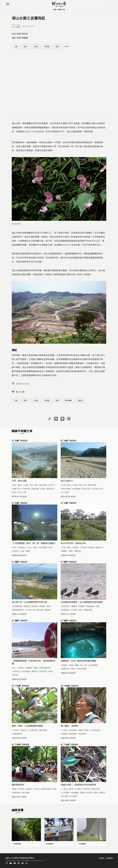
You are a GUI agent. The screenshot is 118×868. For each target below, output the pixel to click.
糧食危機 (92, 485)
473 (20, 392)
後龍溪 (91, 547)
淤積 (43, 489)
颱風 (28, 551)
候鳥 (98, 606)
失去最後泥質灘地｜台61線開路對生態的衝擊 (82, 602)
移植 (55, 789)
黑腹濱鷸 (90, 606)
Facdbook (7, 863)
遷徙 (81, 730)
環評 (25, 46)
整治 (36, 547)
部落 (51, 671)
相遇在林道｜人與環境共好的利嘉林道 (78, 785)
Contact (15, 863)
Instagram (19, 863)
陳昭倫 (35, 671)
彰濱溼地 (66, 610)
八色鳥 (36, 46)
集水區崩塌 (66, 489)
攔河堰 (78, 551)
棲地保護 (43, 730)
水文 (14, 27)
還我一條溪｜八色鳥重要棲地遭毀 (27, 726)
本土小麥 (22, 492)
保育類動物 (18, 734)
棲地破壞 (73, 734)
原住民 (16, 675)
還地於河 (51, 489)
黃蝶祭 (29, 789)
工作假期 (66, 793)
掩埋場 (35, 606)
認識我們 (109, 858)
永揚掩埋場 (18, 606)
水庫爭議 (17, 844)
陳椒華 (48, 610)
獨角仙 (103, 793)
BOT (15, 668)
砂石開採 (73, 730)
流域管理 (43, 547)
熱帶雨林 (17, 793)
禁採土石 (24, 730)
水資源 (95, 489)
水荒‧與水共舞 (19, 481)
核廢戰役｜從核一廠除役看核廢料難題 (78, 661)
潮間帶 (74, 606)
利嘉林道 (87, 789)
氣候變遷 (77, 489)
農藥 (83, 793)
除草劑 (89, 793)
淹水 (15, 547)
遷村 (71, 551)
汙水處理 (73, 796)
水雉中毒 (26, 489)
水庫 (16, 46)
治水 (30, 547)
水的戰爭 (50, 844)
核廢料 (65, 665)
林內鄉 (26, 384)
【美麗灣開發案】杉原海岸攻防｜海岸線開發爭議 (34, 662)
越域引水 (100, 547)
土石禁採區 (95, 730)
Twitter (22, 863)
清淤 (15, 485)
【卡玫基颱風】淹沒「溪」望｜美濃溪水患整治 (34, 543)
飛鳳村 (76, 547)
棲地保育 (96, 789)
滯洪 (51, 547)
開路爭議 (88, 610)
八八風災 (66, 492)
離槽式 (65, 551)
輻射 (77, 665)
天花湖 (84, 547)
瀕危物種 (35, 489)
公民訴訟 (17, 671)
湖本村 (80, 400)
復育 (57, 46)
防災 (15, 492)
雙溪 (15, 789)
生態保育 (43, 671)
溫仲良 (16, 551)
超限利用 (66, 669)
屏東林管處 (46, 789)
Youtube (11, 863)
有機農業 (75, 793)
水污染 (29, 610)
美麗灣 (29, 668)
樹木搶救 (26, 793)
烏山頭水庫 (38, 610)
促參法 (22, 668)
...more (66, 46)
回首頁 (102, 858)
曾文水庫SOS (67, 481)
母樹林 (21, 789)
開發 (18, 27)
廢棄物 (27, 606)
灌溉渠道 (43, 485)
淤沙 (102, 489)
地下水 (52, 485)
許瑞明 (78, 789)
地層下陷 (17, 489)
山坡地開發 (93, 665)
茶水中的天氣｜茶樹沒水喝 (73, 543)
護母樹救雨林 (18, 785)
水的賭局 (82, 844)
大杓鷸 (74, 610)
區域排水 (22, 547)
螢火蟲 (65, 796)
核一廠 (84, 665)
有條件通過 (82, 669)
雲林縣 (19, 384)
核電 (71, 665)
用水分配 (34, 485)
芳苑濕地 (66, 606)
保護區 (42, 606)
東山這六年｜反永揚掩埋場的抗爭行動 (29, 602)
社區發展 (26, 671)
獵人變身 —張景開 (69, 726)
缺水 (21, 485)
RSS (26, 863)
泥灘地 (82, 606)
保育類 (47, 46)
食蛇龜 (65, 734)
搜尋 (110, 4)
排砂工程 (83, 485)
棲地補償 (68, 400)
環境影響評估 (18, 610)
